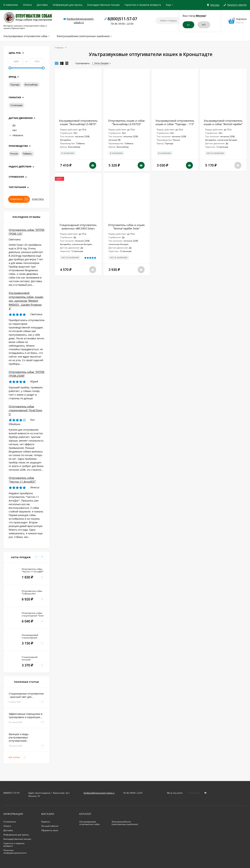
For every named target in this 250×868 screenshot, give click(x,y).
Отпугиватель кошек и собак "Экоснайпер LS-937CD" (126, 122)
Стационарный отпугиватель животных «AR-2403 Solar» (78, 227)
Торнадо (15, 85)
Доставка (42, 5)
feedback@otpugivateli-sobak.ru (99, 793)
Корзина (46, 822)
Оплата (27, 5)
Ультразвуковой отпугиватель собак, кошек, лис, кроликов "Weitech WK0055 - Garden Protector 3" (26, 301)
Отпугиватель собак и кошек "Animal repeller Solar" (126, 227)
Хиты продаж (100, 63)
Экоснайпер (31, 85)
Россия (14, 154)
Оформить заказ (50, 830)
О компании (11, 5)
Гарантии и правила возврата (143, 5)
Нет (13, 130)
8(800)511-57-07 (122, 19)
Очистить (38, 199)
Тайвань (27, 154)
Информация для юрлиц (68, 5)
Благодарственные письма (103, 5)
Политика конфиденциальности (15, 852)
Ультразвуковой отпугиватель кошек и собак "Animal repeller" (223, 122)
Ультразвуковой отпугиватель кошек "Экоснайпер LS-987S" (78, 122)
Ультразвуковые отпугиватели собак (89, 823)
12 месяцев (16, 105)
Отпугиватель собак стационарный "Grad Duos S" (25, 410)
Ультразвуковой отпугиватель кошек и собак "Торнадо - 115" (175, 122)
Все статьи (18, 758)
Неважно (16, 135)
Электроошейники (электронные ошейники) (125, 823)
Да (12, 125)
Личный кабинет (50, 826)
